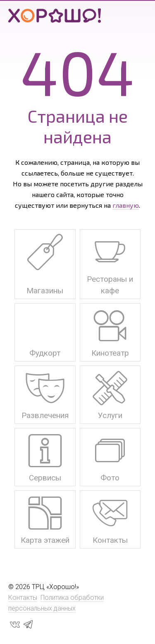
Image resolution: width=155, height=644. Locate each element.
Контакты (23, 598)
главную (126, 205)
